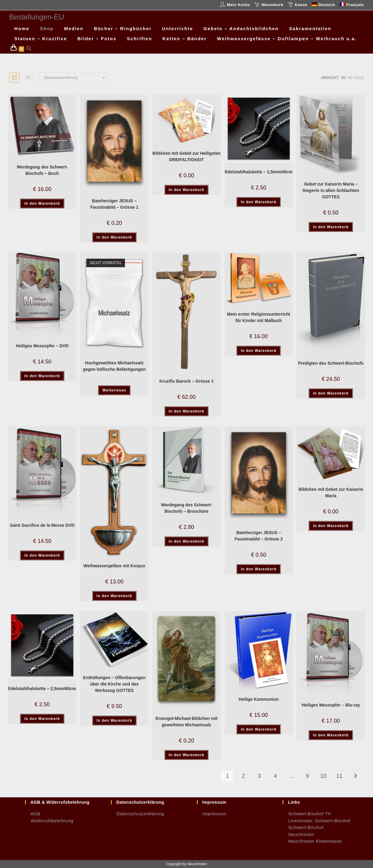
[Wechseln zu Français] (352, 5)
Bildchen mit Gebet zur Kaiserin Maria (331, 492)
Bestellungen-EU (37, 17)
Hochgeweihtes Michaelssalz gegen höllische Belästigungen (114, 366)
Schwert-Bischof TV (307, 814)
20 (343, 78)
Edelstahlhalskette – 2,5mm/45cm (259, 172)
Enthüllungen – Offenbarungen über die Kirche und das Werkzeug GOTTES (114, 684)
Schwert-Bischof (303, 827)
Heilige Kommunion (259, 699)
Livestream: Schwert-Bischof (316, 821)
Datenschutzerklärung (138, 814)
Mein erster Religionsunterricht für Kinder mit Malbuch (259, 317)
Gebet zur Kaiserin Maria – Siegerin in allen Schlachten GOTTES (331, 190)
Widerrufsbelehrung (49, 821)
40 (350, 78)
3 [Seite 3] (259, 776)
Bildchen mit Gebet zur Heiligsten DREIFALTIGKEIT (186, 156)
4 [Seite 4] (275, 776)
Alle (359, 78)
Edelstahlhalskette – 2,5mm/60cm (42, 689)
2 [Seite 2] (243, 776)
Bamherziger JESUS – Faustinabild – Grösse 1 (114, 204)
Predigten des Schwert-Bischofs (331, 363)
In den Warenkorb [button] (42, 204)
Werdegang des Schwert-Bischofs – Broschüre (186, 508)
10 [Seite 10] (323, 776)
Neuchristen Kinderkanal (312, 841)
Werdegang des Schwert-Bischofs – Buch (42, 170)
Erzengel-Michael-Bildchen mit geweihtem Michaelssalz (186, 722)
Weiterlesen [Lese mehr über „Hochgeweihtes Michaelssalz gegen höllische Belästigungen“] (114, 390)
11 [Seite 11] (339, 776)
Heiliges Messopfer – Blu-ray (331, 705)
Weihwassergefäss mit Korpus (114, 566)
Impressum (212, 814)
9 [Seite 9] (307, 776)
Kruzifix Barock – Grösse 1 (187, 381)
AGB (33, 814)
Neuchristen (298, 834)
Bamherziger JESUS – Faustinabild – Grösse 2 (259, 536)
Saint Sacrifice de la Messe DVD (42, 525)
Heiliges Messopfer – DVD (42, 346)
